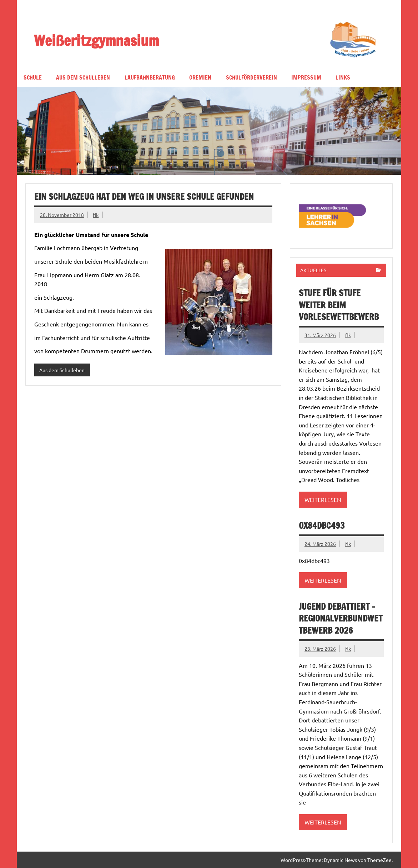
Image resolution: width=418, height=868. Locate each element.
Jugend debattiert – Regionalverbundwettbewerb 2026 (341, 618)
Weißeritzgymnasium (96, 40)
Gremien (200, 77)
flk (96, 215)
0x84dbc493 (322, 526)
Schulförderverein (251, 77)
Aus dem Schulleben (83, 77)
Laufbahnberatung (150, 77)
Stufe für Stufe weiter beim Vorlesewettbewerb (339, 305)
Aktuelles (313, 270)
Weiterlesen (323, 499)
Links (343, 77)
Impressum (306, 77)
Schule (33, 77)
